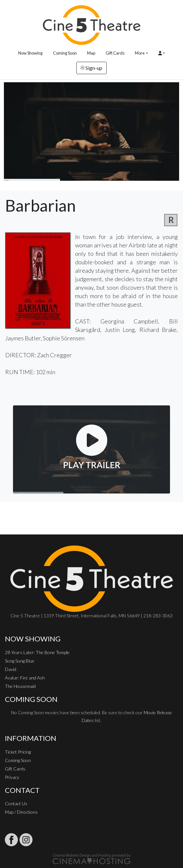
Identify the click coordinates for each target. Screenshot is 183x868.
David (11, 669)
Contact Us (16, 803)
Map (91, 53)
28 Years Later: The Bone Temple (37, 652)
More (140, 53)
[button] (162, 53)
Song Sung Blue (20, 661)
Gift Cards (115, 53)
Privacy (12, 777)
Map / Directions (21, 812)
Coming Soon (65, 53)
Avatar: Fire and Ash (25, 678)
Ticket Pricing (18, 752)
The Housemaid (20, 686)
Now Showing (30, 53)
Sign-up (91, 68)
